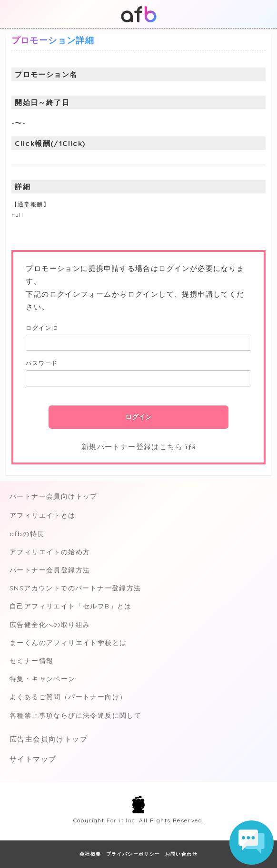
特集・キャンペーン (43, 679)
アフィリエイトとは (43, 515)
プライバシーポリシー (133, 854)
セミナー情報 (31, 661)
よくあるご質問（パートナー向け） (68, 697)
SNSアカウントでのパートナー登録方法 (75, 588)
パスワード (42, 363)
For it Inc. (122, 820)
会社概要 (90, 854)
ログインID (42, 328)
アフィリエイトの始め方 (50, 552)
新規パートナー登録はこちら (138, 447)
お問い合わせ (181, 854)
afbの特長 (27, 534)
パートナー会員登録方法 (50, 570)
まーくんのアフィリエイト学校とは (68, 643)
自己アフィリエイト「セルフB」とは (71, 606)
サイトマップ (33, 759)
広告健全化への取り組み (50, 625)
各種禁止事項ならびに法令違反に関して (75, 715)
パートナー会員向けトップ (54, 496)
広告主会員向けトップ (49, 739)
